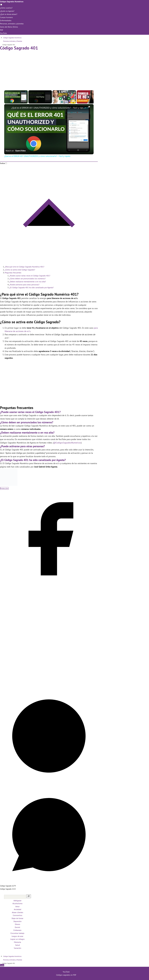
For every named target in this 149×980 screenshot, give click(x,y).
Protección (4, 488)
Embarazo (17, 930)
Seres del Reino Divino (9, 27)
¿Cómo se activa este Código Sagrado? (20, 270)
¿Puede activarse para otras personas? (24, 285)
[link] (8, 108)
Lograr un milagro (17, 939)
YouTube (3, 33)
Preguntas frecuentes (13, 273)
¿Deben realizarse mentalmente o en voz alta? (28, 282)
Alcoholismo (17, 903)
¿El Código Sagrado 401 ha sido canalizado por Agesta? (31, 287)
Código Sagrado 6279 (8, 886)
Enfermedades (6, 20)
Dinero (18, 924)
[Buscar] (29, 896)
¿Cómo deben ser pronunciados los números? (27, 279)
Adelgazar (17, 901)
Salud (17, 945)
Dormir (17, 927)
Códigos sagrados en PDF (66, 975)
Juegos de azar (17, 936)
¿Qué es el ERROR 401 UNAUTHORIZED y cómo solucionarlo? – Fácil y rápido (49, 108)
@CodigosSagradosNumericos (67, 443)
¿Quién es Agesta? (7, 11)
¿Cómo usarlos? (6, 8)
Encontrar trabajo (17, 933)
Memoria (17, 942)
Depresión (18, 921)
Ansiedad (18, 909)
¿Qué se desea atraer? (9, 14)
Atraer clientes (18, 912)
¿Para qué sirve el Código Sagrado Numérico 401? (24, 267)
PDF (2, 30)
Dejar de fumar (17, 918)
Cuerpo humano (6, 17)
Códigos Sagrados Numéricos (12, 2)
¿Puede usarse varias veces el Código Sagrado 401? (30, 276)
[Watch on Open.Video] (16, 151)
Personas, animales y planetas (12, 24)
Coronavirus (18, 915)
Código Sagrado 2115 (8, 889)
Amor (17, 906)
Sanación (18, 948)
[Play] (64, 97)
